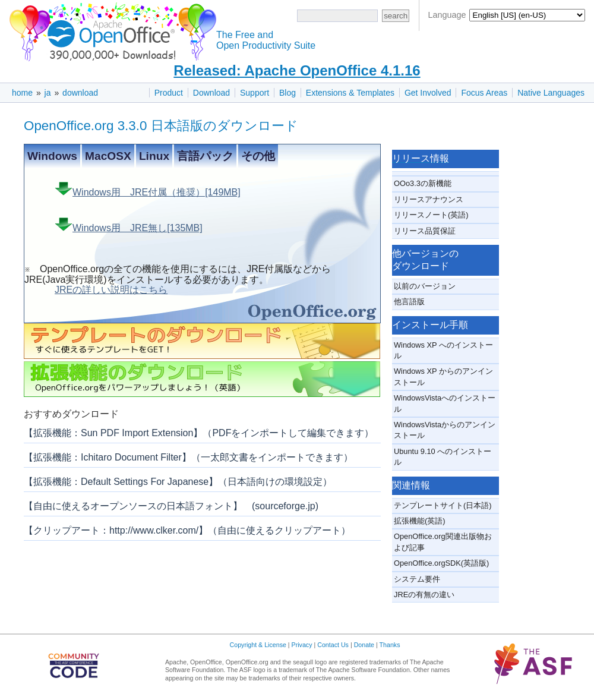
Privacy (302, 645)
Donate (364, 645)
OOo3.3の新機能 (423, 183)
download (80, 93)
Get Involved (428, 93)
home (22, 93)
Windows (52, 156)
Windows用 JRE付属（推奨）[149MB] (148, 190)
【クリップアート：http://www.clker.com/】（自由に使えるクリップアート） (187, 530)
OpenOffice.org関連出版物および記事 (443, 542)
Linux (154, 156)
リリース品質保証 (425, 231)
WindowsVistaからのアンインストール (445, 430)
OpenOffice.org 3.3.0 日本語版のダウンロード (161, 126)
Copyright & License (258, 645)
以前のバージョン (425, 286)
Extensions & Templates (350, 93)
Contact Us (333, 645)
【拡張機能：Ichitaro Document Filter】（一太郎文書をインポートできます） (188, 457)
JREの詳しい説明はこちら (111, 290)
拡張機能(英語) (420, 521)
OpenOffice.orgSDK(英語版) (441, 563)
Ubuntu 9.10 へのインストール (443, 457)
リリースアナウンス (429, 199)
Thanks (390, 645)
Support (255, 93)
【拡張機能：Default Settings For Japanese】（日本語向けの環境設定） (178, 482)
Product (169, 93)
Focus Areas (484, 93)
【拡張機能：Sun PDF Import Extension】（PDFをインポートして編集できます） (199, 433)
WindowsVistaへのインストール (445, 403)
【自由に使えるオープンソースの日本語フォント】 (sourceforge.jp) (171, 506)
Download (211, 93)
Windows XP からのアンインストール (443, 376)
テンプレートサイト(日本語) (443, 505)
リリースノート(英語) (431, 215)
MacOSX (108, 156)
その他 (258, 156)
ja (48, 93)
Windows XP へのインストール (443, 350)
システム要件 (417, 579)
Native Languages (551, 93)
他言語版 (409, 302)
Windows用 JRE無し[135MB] (129, 225)
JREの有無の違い (424, 595)
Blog (287, 93)
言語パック (205, 156)
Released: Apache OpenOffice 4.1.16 (297, 70)
